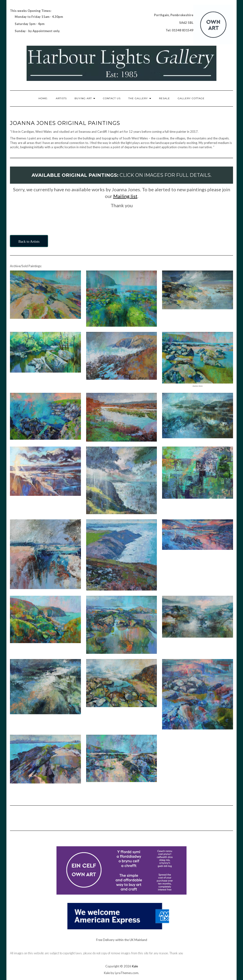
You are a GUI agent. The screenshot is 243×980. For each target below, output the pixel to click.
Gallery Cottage (191, 98)
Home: (43, 98)
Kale (135, 966)
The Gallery (140, 98)
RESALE (164, 98)
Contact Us (112, 98)
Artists (61, 98)
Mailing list (125, 196)
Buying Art (85, 98)
